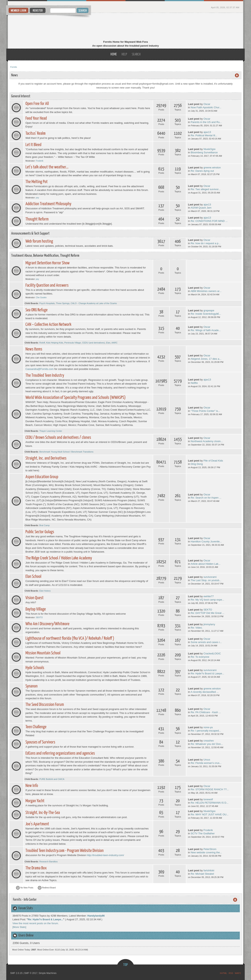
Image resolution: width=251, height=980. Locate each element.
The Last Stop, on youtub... (206, 580)
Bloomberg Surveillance (204, 152)
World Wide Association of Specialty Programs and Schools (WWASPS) (76, 398)
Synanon (32, 686)
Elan (108, 343)
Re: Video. (197, 628)
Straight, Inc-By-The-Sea (43, 813)
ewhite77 (209, 596)
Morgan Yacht (35, 801)
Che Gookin (41, 298)
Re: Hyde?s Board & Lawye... (208, 673)
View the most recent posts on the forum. (36, 923)
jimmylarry (209, 624)
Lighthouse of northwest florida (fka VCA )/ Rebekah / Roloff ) (70, 638)
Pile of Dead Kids (213, 461)
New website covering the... (206, 852)
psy (37, 198)
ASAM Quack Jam (201, 208)
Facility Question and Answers (47, 285)
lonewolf (208, 799)
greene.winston (212, 168)
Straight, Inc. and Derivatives (46, 458)
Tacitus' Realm (36, 133)
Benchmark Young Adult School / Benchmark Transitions (66, 452)
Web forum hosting (39, 241)
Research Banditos (48, 862)
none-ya (208, 727)
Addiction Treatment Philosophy (48, 204)
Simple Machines (48, 973)
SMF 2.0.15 (16, 973)
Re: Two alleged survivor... (206, 189)
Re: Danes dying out (202, 171)
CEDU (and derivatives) (94, 343)
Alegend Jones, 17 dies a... (206, 359)
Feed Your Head (36, 118)
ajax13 (207, 132)
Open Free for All (37, 104)
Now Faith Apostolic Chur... (206, 107)
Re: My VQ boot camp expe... (208, 600)
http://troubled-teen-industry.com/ (105, 855)
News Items (34, 349)
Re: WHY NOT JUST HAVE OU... (210, 814)
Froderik (40, 161)
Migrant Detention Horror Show (48, 263)
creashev (209, 741)
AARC (115, 343)
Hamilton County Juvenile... (206, 541)
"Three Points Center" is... (205, 411)
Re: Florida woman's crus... (206, 763)
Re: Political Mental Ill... (204, 135)
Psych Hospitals (47, 303)
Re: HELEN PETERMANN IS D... (210, 803)
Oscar (207, 104)
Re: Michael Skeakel (202, 874)
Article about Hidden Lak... (206, 564)
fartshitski (209, 870)
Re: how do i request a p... (206, 243)
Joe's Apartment (37, 824)
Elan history (45, 591)
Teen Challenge (36, 727)
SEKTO (39, 617)
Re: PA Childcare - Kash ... (206, 712)
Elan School (33, 577)
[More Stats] (19, 927)
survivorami (210, 577)
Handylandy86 (96, 916)
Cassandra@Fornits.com (40, 369)
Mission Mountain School (43, 653)
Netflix (194, 383)
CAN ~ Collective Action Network (48, 325)
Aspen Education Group (42, 477)
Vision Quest (35, 598)
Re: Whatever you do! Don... (207, 744)
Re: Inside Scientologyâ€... (206, 314)
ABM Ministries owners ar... (206, 291)
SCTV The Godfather (203, 833)
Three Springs (63, 303)
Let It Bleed (33, 145)
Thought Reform (37, 219)
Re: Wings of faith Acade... (206, 330)
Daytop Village (36, 609)
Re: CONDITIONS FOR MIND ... (209, 221)
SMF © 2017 (31, 973)
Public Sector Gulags (40, 532)
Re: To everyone (200, 657)
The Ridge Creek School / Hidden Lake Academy (59, 558)
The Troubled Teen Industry (45, 375)
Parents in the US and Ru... (206, 122)
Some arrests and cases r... (206, 642)
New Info (32, 786)
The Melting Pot (37, 182)
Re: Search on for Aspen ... (206, 498)
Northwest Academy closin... (207, 441)
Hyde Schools (35, 668)
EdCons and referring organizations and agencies (60, 753)
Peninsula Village (73, 343)
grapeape (209, 310)
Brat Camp (44, 525)
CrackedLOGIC (212, 653)
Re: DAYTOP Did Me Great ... (208, 613)
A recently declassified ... (205, 692)
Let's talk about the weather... (47, 167)
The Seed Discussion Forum (45, 705)
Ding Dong (197, 464)
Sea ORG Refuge (37, 310)
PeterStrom (210, 849)
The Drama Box (36, 868)
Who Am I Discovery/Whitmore (47, 624)
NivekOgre (210, 149)
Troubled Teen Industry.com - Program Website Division (65, 851)
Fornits (126, 27)
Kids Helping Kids (55, 343)
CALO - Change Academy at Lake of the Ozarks (94, 303)
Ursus (207, 760)
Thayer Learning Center (51, 431)
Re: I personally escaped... (206, 731)
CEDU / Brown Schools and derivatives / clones (58, 438)
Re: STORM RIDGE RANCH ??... (210, 789)
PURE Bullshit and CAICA (52, 779)
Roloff (42, 343)
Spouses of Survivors (40, 742)
